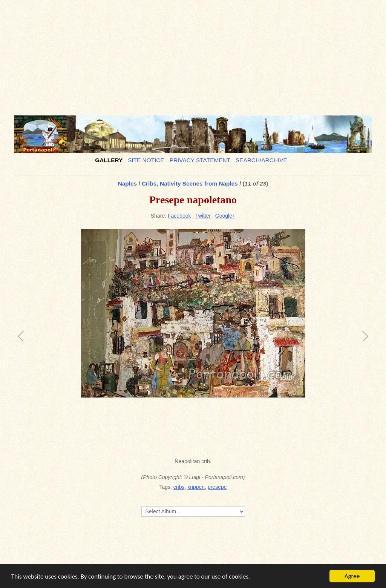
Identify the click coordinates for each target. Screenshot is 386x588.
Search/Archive (261, 160)
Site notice (146, 160)
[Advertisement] (193, 55)
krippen (196, 487)
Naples (127, 183)
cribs (179, 487)
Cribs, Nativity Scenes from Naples (190, 183)
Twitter (203, 216)
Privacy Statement (200, 160)
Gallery (109, 160)
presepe (217, 487)
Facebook (179, 216)
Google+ (225, 216)
